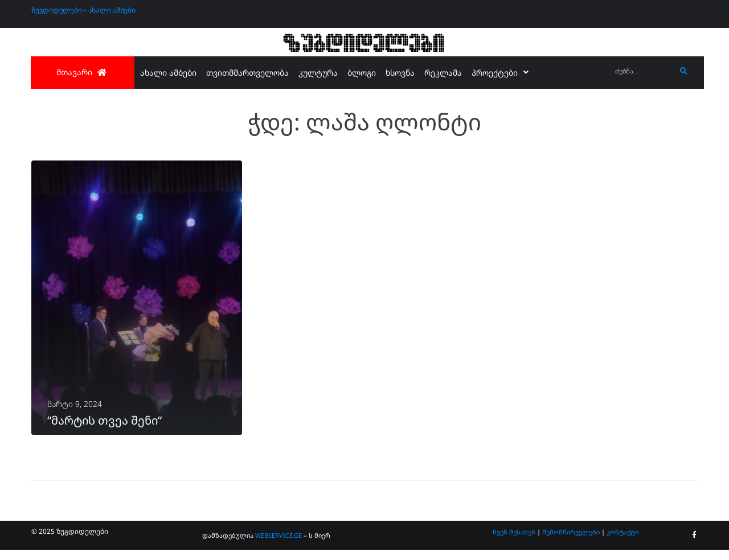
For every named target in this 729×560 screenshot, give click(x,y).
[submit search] (684, 71)
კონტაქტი (622, 542)
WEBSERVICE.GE (279, 545)
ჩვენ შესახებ (514, 542)
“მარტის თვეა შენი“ (105, 431)
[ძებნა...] (643, 71)
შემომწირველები (571, 542)
